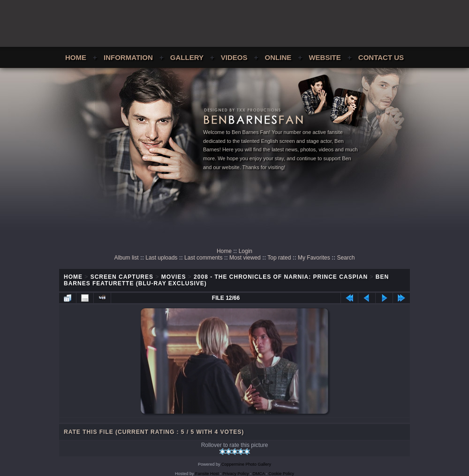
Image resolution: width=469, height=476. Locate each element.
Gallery (187, 57)
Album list (127, 258)
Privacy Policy (236, 474)
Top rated (279, 258)
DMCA (259, 474)
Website (325, 57)
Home (76, 57)
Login (246, 251)
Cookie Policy (282, 474)
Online (278, 57)
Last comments (203, 258)
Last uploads (161, 258)
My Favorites (314, 258)
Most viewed (245, 258)
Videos (234, 57)
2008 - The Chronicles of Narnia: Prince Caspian (281, 277)
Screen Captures (122, 277)
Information (128, 57)
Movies (174, 277)
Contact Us (381, 57)
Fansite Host (207, 474)
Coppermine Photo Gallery (246, 464)
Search (346, 258)
